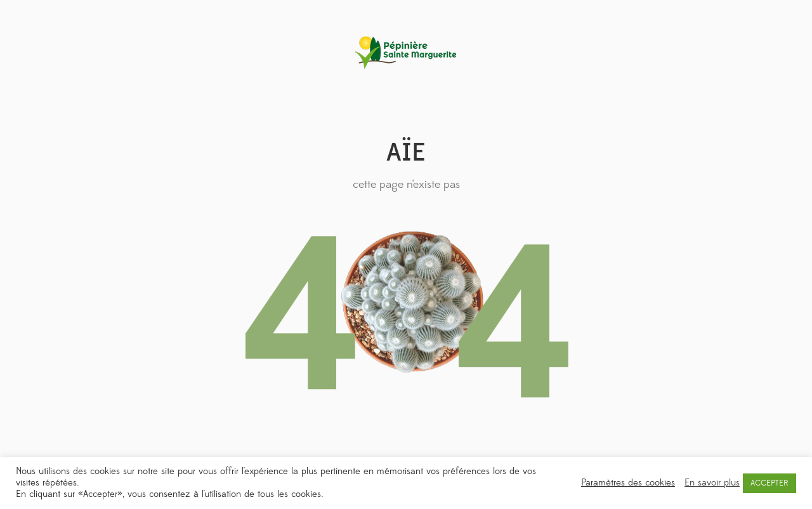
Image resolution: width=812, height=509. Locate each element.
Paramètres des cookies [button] (628, 483)
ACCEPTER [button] (769, 483)
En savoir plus (712, 483)
